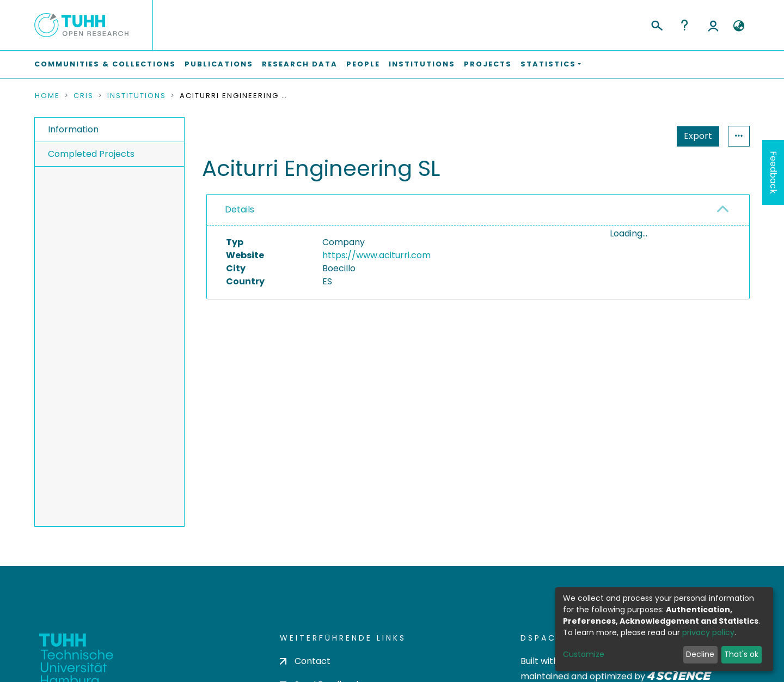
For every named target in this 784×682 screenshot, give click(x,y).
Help (684, 25)
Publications (219, 64)
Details (240, 209)
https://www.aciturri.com (376, 255)
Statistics (695, 136)
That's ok (741, 654)
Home (47, 96)
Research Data (300, 64)
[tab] (478, 210)
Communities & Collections (105, 64)
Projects (488, 64)
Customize (584, 654)
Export (645, 136)
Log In (713, 25)
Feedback (773, 172)
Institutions (422, 64)
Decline (700, 654)
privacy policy (708, 632)
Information (73, 129)
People (363, 64)
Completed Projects (91, 154)
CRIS (84, 96)
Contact (305, 661)
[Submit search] (656, 24)
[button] (739, 26)
